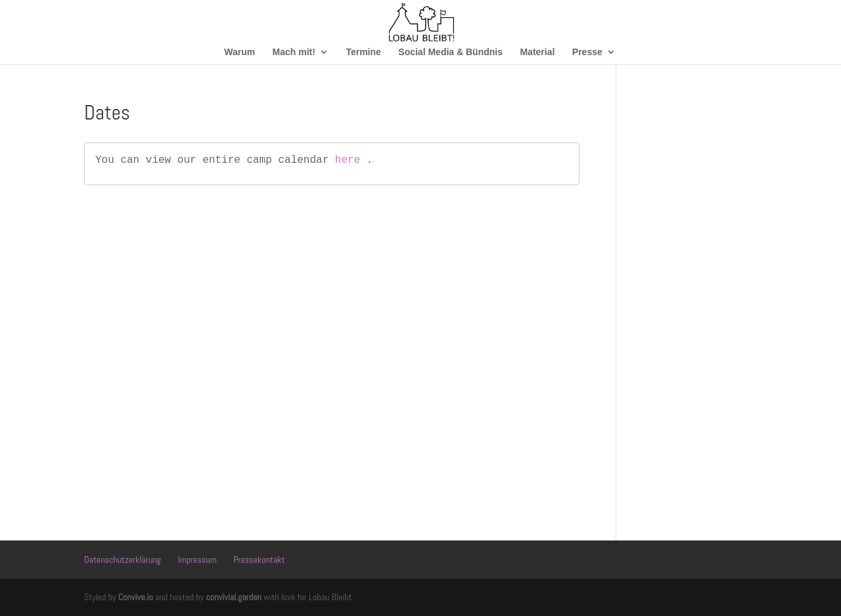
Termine (363, 52)
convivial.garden (234, 597)
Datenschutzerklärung (123, 560)
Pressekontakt (259, 560)
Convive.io (136, 597)
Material (537, 52)
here (348, 160)
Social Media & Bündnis (450, 52)
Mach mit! (294, 52)
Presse (587, 52)
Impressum (197, 560)
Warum (239, 52)
